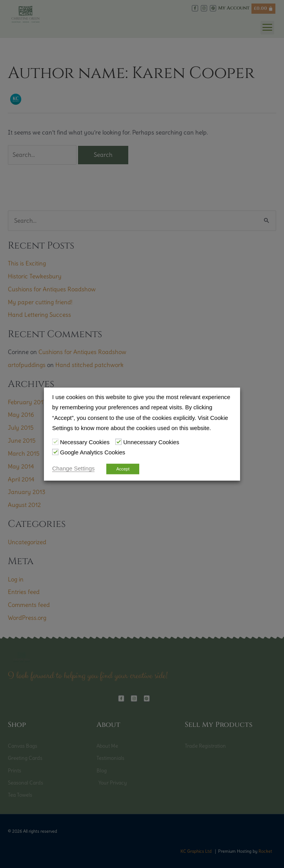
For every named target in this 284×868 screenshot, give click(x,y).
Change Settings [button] (73, 468)
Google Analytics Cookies (93, 452)
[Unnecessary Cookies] (118, 442)
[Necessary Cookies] (55, 442)
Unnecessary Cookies (151, 442)
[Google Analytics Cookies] (55, 452)
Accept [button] (123, 469)
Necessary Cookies (85, 442)
